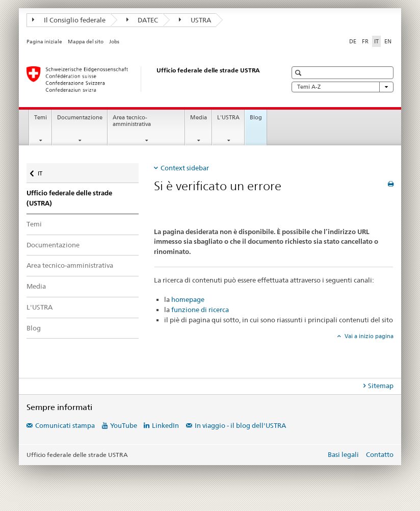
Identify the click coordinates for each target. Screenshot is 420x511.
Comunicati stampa (65, 425)
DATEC (142, 20)
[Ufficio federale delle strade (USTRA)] (146, 79)
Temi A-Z (343, 87)
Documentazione (80, 118)
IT (46, 171)
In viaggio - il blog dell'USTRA (240, 425)
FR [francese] (365, 41)
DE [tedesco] (353, 41)
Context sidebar (185, 168)
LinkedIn (165, 425)
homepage (188, 299)
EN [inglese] (388, 41)
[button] (299, 73)
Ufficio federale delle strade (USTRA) (69, 198)
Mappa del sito (86, 42)
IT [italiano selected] (376, 41)
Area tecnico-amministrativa (132, 121)
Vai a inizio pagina (368, 336)
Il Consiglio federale (69, 20)
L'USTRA (228, 118)
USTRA (195, 20)
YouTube (124, 425)
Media (199, 118)
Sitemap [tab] (381, 386)
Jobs (114, 42)
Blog (256, 118)
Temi (41, 118)
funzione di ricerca (200, 310)
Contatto (380, 454)
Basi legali (343, 454)
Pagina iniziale (44, 42)
